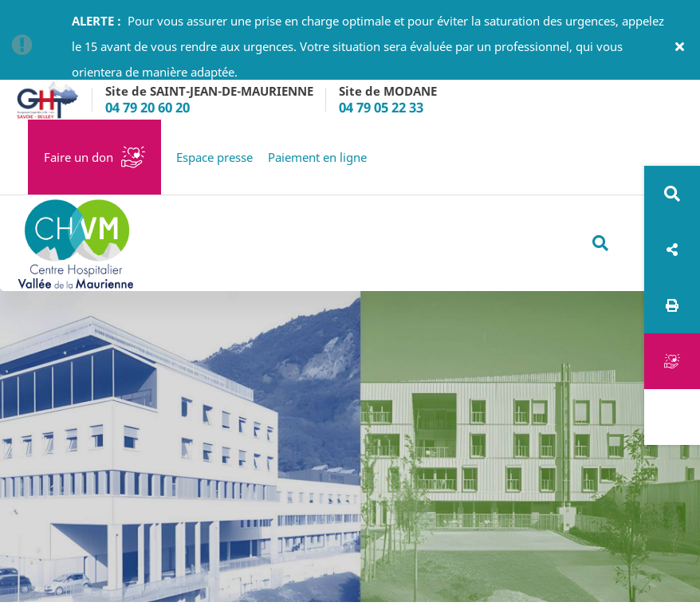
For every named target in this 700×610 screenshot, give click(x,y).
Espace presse (214, 157)
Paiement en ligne (317, 157)
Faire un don (79, 157)
